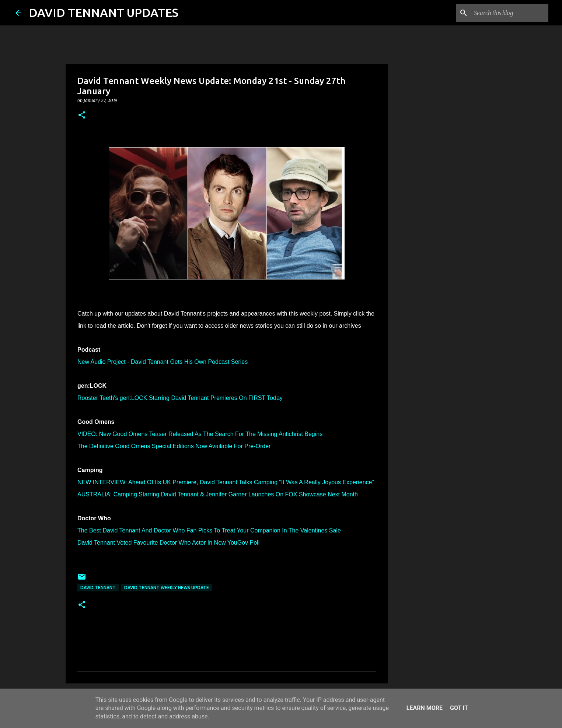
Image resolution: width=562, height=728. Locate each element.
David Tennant (98, 588)
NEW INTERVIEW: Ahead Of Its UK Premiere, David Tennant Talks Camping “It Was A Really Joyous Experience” (226, 482)
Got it (459, 708)
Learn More (425, 708)
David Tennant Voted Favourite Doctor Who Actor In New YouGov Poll (168, 543)
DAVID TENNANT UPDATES (104, 13)
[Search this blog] (510, 13)
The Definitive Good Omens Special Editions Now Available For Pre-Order (174, 446)
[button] (82, 115)
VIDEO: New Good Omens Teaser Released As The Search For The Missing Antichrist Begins (200, 434)
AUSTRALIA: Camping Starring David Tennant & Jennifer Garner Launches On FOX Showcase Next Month (218, 494)
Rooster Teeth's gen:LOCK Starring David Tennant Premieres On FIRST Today (180, 398)
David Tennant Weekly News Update (167, 588)
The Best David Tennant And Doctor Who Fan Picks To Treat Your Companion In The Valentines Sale (209, 530)
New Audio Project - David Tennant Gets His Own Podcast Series (163, 362)
